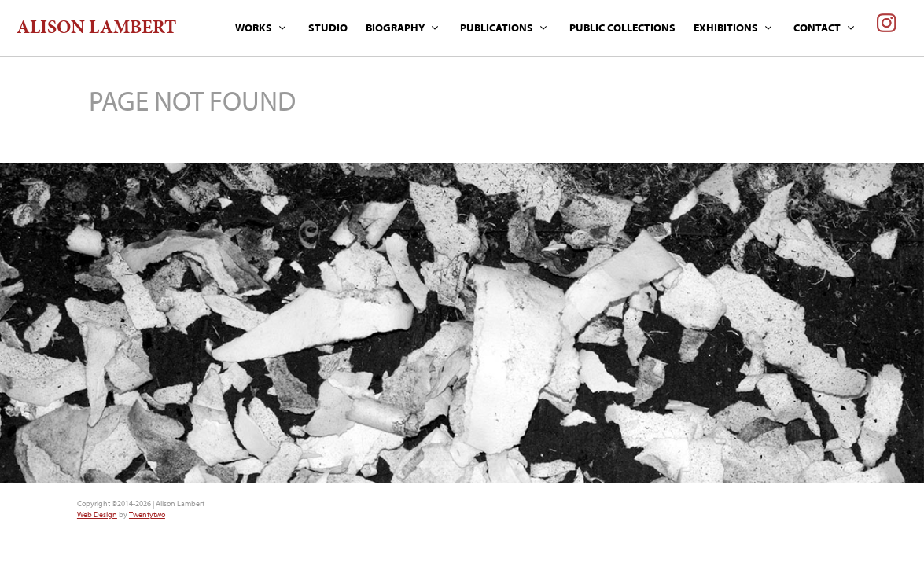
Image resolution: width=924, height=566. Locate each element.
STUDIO (328, 28)
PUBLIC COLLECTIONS (622, 28)
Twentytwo (147, 515)
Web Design (97, 515)
